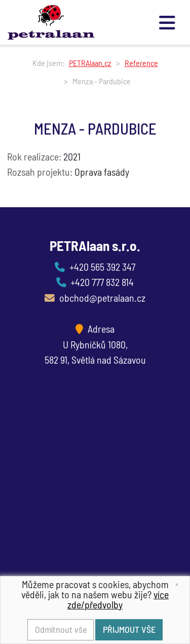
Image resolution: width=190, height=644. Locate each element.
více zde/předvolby (118, 599)
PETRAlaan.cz (90, 63)
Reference (141, 63)
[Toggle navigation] (168, 22)
